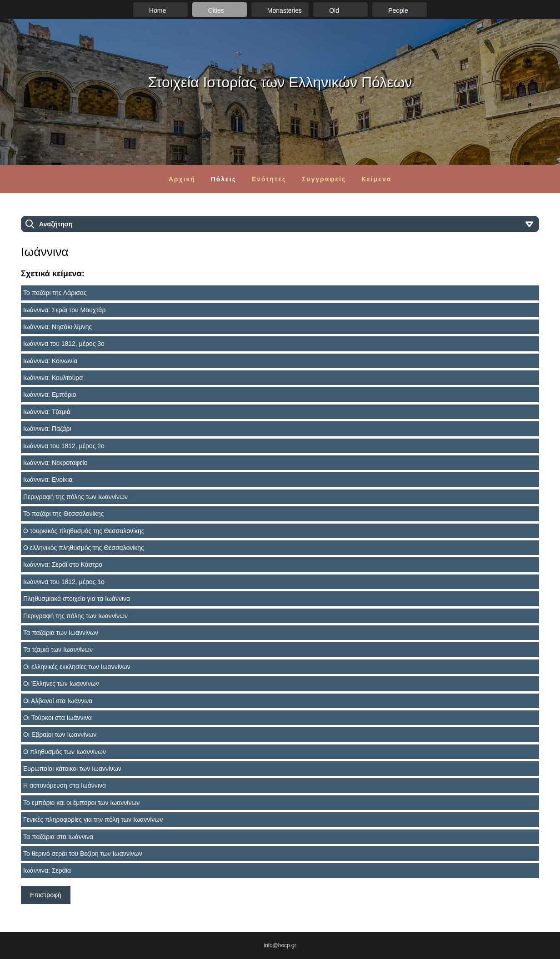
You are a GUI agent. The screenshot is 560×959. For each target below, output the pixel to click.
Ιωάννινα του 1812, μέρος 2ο (64, 446)
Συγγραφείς (324, 179)
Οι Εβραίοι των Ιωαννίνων (60, 734)
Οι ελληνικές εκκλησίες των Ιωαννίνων (77, 667)
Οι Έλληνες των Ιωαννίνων (61, 684)
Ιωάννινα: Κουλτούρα (53, 378)
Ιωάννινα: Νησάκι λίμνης (57, 327)
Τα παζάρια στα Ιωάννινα (58, 837)
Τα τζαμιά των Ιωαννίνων (58, 649)
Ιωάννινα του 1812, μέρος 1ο (64, 582)
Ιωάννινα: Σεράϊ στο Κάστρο (63, 564)
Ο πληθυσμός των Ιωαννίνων (65, 752)
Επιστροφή (46, 895)
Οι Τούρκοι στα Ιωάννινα (57, 718)
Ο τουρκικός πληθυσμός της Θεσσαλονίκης (84, 531)
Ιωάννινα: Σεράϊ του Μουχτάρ (64, 310)
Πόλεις (224, 179)
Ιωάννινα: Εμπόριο (50, 395)
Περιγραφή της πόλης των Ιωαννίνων (75, 497)
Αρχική (182, 179)
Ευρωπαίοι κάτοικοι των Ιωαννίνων (72, 769)
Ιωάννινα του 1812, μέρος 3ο (64, 344)
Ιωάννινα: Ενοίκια (48, 479)
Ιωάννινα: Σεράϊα (47, 870)
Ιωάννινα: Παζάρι (47, 429)
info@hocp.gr (280, 945)
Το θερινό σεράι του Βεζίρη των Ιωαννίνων (83, 854)
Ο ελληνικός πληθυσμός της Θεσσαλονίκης (84, 548)
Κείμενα (376, 179)
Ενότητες (269, 179)
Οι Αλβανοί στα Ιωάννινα (58, 701)
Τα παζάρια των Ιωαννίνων (61, 633)
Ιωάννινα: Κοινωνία (50, 361)
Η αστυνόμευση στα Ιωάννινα (65, 785)
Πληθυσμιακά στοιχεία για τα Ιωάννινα (77, 599)
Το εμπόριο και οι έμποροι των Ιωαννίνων (81, 803)
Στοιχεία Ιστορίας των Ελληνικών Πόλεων (280, 82)
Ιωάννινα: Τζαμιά (47, 412)
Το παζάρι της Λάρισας (55, 293)
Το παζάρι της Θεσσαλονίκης (63, 514)
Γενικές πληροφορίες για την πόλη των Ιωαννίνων (93, 819)
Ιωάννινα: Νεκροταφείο (55, 463)
